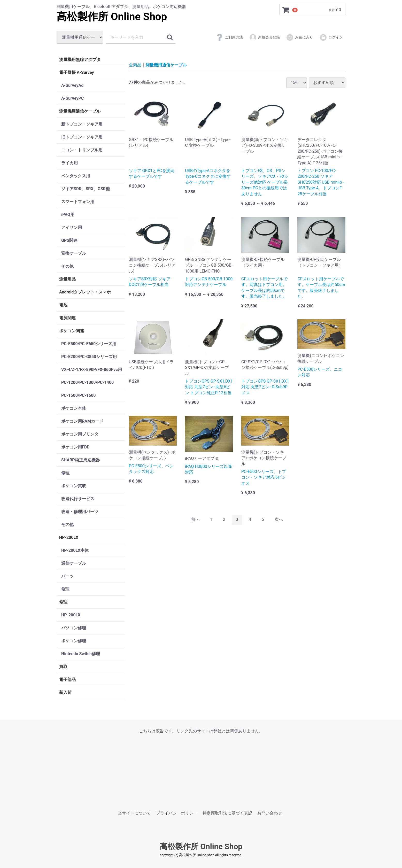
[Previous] (195, 520)
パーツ (67, 576)
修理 (65, 473)
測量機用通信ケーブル (80, 111)
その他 (67, 266)
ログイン (331, 37)
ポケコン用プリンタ (80, 434)
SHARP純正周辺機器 (80, 460)
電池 (63, 305)
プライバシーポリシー (177, 813)
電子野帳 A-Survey (76, 72)
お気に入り (300, 37)
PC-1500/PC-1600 (79, 395)
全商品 (135, 65)
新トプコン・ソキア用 (82, 124)
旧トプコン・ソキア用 (82, 137)
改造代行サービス (78, 499)
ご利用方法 (229, 37)
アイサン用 (72, 227)
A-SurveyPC (72, 98)
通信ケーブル (74, 563)
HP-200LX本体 (75, 550)
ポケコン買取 (74, 486)
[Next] (279, 520)
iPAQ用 (68, 215)
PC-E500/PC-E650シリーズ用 (89, 344)
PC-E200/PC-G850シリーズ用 (89, 357)
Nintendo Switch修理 (81, 654)
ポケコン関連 (72, 331)
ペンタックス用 (76, 176)
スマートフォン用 (78, 202)
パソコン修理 (74, 628)
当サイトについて (134, 813)
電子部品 (67, 680)
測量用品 (67, 279)
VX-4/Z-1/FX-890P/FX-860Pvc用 (92, 370)
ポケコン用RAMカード (82, 421)
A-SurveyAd (72, 85)
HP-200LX (69, 537)
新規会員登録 (264, 37)
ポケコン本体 (74, 408)
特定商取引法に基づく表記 (227, 813)
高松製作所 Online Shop (112, 17)
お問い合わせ (270, 813)
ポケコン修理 (74, 641)
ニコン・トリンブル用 (82, 150)
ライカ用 (69, 163)
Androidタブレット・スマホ (85, 292)
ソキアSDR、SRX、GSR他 (86, 189)
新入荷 (65, 692)
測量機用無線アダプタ (80, 60)
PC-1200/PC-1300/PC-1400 (87, 382)
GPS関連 (69, 240)
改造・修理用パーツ (80, 512)
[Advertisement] (201, 770)
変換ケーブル (74, 253)
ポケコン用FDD (75, 447)
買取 (63, 667)
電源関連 (67, 318)
